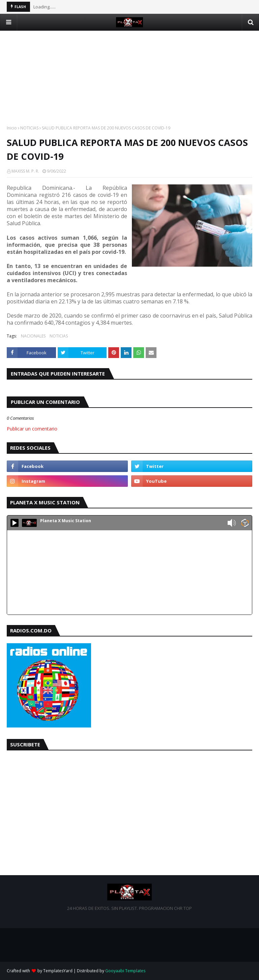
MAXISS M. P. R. (25, 171)
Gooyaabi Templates (125, 971)
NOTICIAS (29, 128)
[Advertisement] (129, 78)
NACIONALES (33, 336)
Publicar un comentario (32, 429)
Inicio (12, 128)
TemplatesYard (58, 971)
